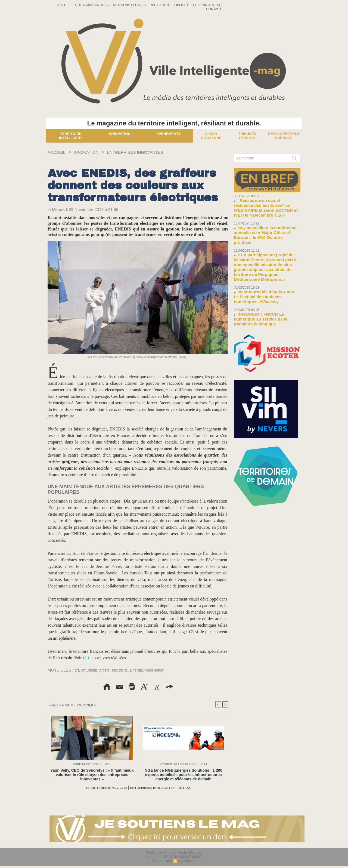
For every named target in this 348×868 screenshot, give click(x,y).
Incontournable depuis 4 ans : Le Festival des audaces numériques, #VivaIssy (263, 272)
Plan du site (161, 861)
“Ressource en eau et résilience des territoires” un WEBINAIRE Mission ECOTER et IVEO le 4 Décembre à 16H (266, 204)
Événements (169, 134)
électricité (123, 670)
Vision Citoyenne (211, 136)
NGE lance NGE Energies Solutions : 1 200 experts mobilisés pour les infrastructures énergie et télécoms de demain (184, 775)
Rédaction (160, 5)
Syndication (187, 861)
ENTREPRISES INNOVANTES (149, 152)
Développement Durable (284, 136)
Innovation (120, 134)
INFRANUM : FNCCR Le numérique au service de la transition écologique (265, 290)
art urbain (90, 670)
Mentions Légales (130, 5)
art (77, 670)
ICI (86, 658)
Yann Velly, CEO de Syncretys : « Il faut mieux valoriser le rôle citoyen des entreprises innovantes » (92, 775)
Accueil (65, 5)
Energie (141, 670)
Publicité (181, 5)
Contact (214, 9)
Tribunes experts (247, 136)
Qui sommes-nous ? (93, 5)
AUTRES (196, 788)
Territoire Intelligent (71, 136)
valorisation (161, 670)
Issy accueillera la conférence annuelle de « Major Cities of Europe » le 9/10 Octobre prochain (266, 224)
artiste (107, 670)
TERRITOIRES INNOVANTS (99, 788)
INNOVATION (92, 152)
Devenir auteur (207, 5)
